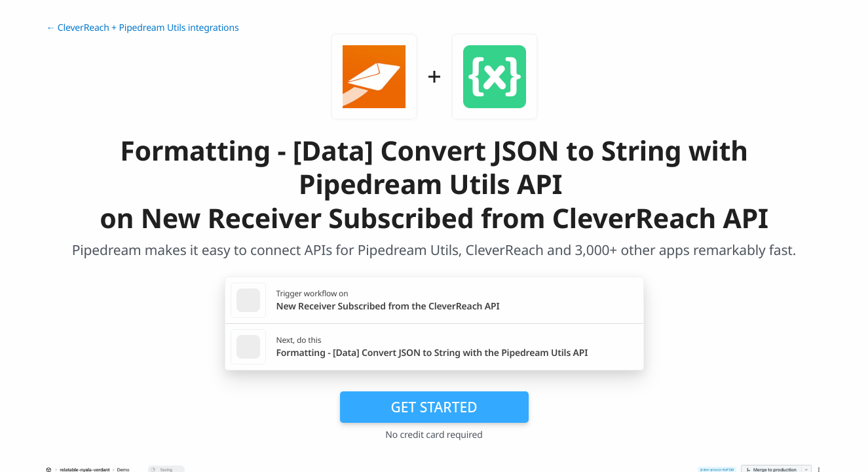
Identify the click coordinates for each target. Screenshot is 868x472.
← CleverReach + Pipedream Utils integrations (143, 28)
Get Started (434, 407)
